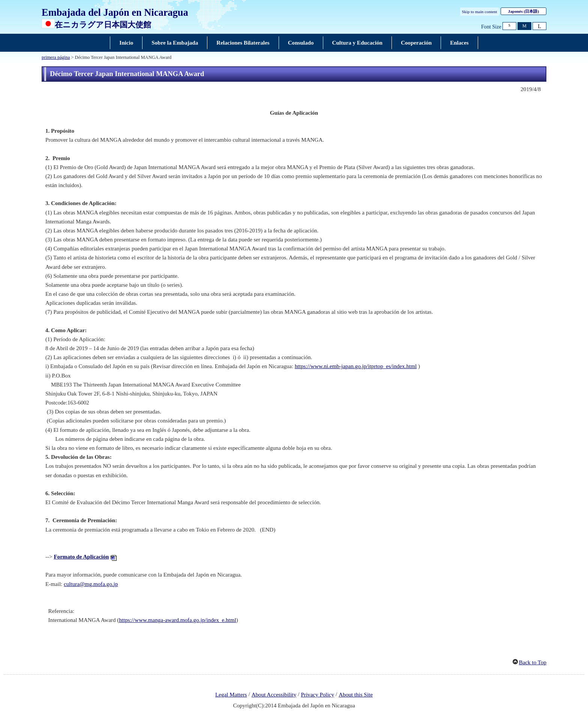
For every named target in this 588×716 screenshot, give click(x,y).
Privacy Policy (317, 695)
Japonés (523, 11)
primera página (56, 57)
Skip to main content (480, 12)
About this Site (356, 695)
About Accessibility (274, 695)
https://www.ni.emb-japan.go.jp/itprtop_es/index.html (356, 366)
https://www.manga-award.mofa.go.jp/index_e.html (177, 620)
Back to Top (533, 662)
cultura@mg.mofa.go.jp (91, 584)
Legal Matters (231, 695)
